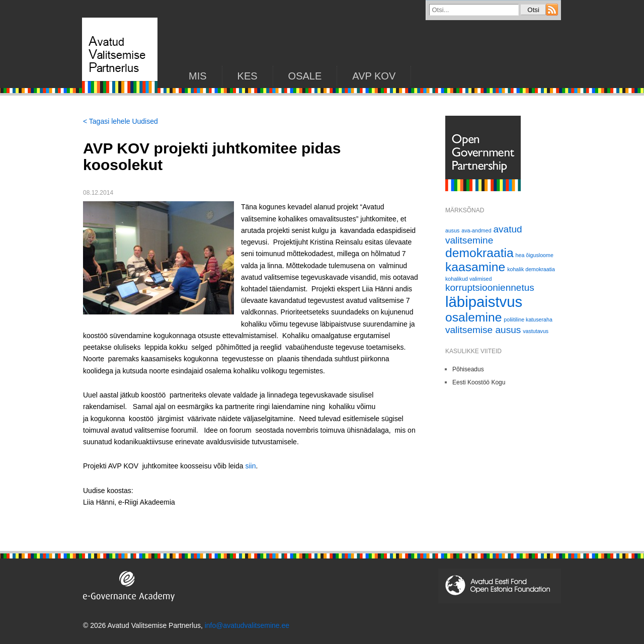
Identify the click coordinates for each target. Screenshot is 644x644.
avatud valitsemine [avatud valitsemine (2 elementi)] (484, 235)
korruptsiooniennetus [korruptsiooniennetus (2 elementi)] (490, 288)
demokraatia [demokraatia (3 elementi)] (479, 253)
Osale (305, 76)
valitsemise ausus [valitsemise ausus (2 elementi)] (483, 330)
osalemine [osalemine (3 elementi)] (473, 317)
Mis (198, 76)
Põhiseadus (468, 369)
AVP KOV (374, 76)
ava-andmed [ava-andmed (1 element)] (476, 230)
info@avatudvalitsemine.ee (247, 625)
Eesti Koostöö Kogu (479, 382)
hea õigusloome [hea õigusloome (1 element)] (535, 255)
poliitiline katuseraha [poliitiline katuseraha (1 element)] (528, 319)
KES (248, 76)
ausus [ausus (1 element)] (452, 230)
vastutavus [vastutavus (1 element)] (536, 331)
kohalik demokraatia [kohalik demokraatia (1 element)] (531, 269)
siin (250, 466)
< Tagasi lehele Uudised (120, 121)
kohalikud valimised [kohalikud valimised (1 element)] (468, 279)
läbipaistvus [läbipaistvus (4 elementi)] (484, 302)
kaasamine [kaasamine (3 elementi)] (475, 267)
